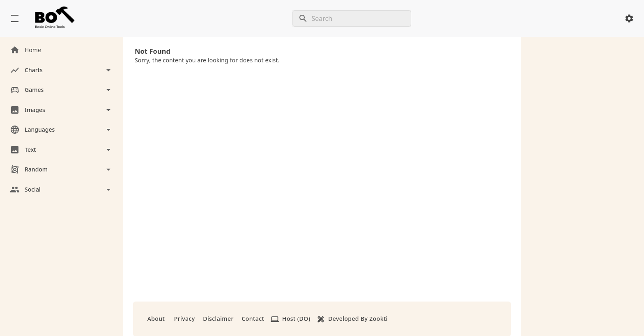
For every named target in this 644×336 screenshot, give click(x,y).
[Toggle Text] (62, 150)
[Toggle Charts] (62, 70)
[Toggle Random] (62, 170)
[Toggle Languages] (62, 130)
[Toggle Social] (62, 190)
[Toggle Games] (62, 90)
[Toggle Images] (62, 110)
